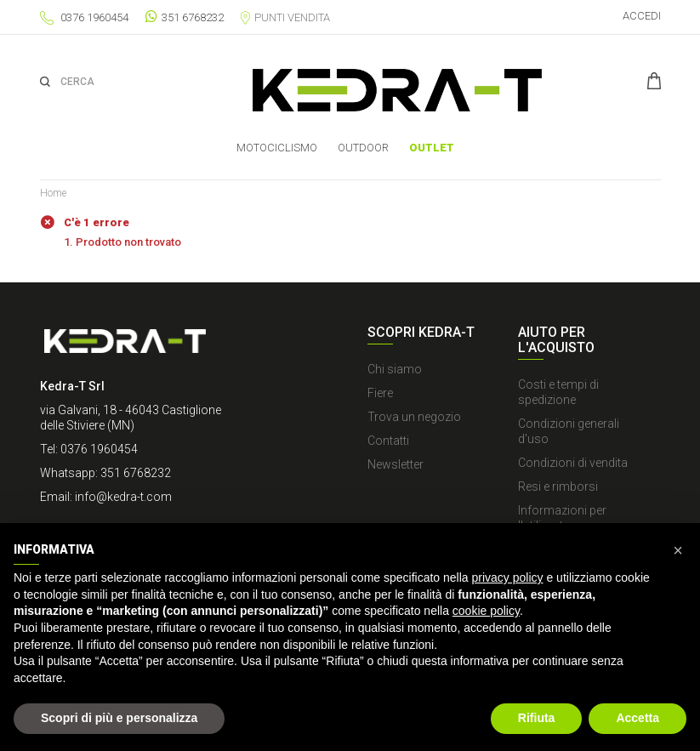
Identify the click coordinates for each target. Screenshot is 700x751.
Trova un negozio (414, 417)
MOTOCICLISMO (277, 148)
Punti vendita (285, 18)
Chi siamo (395, 369)
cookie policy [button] (486, 611)
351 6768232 (185, 17)
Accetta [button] (637, 718)
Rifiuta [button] (537, 718)
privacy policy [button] (508, 577)
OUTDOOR (363, 148)
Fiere (380, 393)
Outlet (432, 148)
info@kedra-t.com (123, 497)
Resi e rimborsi (558, 486)
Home (53, 193)
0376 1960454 (94, 17)
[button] (678, 550)
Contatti (388, 441)
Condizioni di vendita (573, 463)
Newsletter (396, 464)
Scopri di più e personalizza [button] (119, 718)
